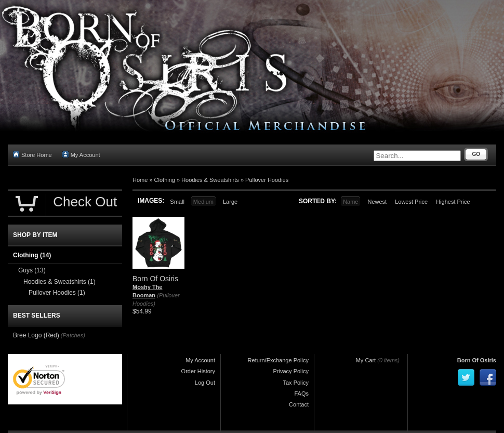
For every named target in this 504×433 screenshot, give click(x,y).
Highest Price (453, 202)
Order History (198, 371)
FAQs (301, 393)
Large (230, 202)
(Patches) (73, 335)
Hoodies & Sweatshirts (210, 180)
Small (177, 202)
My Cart (366, 360)
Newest (377, 202)
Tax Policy (296, 383)
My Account (81, 155)
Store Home (32, 155)
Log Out (205, 383)
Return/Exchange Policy (278, 360)
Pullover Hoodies (267, 180)
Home (140, 180)
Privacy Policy (291, 371)
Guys (32, 270)
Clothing (165, 180)
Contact (299, 404)
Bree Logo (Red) (36, 335)
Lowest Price (411, 202)
